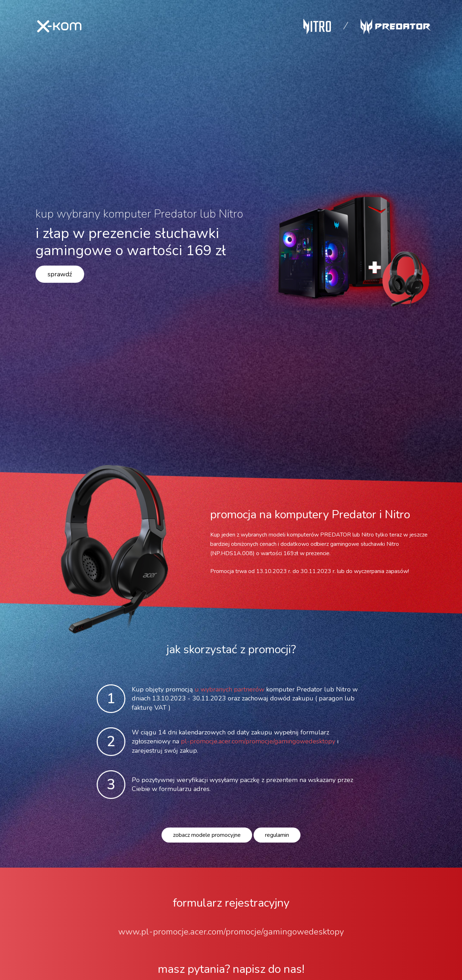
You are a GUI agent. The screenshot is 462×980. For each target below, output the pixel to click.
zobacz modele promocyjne (207, 835)
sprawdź (60, 274)
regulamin (277, 835)
